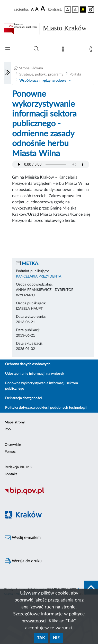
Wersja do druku (23, 561)
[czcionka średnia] (37, 9)
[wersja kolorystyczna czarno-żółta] (83, 10)
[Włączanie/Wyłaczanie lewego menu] (7, 73)
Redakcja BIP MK (18, 467)
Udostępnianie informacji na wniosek (35, 374)
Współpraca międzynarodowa (43, 81)
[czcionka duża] (43, 9)
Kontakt (11, 474)
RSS (8, 429)
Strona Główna (31, 68)
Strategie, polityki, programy (41, 74)
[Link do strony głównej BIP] (49, 29)
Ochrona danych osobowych (28, 364)
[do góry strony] (91, 588)
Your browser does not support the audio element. (51, 164)
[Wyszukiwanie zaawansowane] (36, 49)
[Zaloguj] (92, 50)
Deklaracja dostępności (24, 398)
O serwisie (13, 445)
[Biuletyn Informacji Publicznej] (49, 494)
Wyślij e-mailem (23, 538)
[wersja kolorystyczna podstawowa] (68, 10)
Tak (41, 638)
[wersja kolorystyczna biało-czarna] (75, 10)
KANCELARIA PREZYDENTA (39, 277)
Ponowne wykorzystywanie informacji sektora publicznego (42, 386)
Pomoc (10, 452)
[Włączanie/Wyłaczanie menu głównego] (8, 50)
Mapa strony (15, 422)
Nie (56, 638)
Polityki (75, 74)
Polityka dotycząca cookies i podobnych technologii (46, 408)
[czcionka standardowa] (32, 9)
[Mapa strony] (64, 50)
